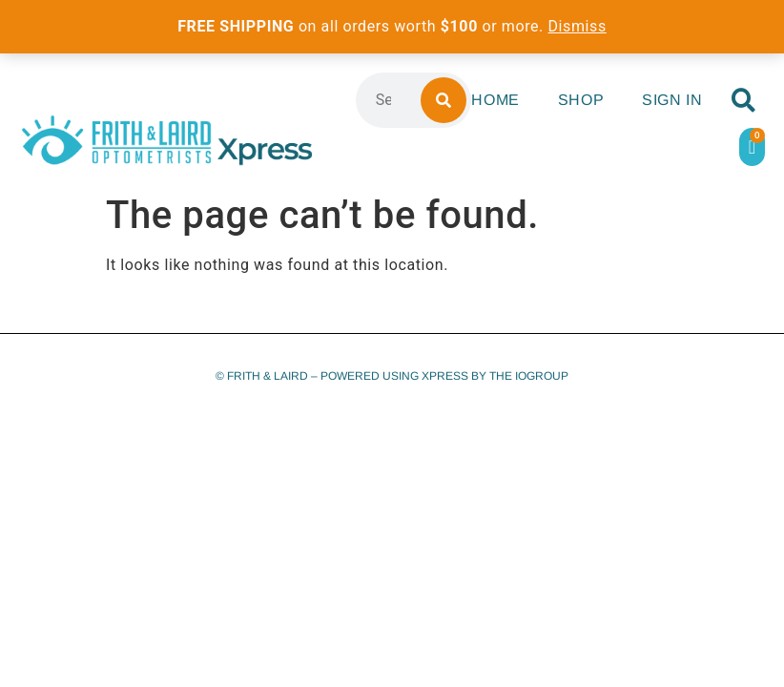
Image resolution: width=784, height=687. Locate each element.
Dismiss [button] (578, 26)
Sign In (672, 100)
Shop (581, 100)
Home (495, 100)
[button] (743, 101)
